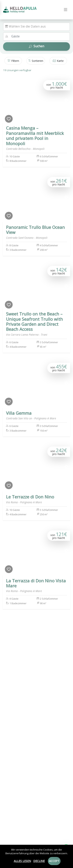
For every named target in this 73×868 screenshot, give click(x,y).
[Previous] (7, 100)
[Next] (66, 100)
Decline (39, 861)
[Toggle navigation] (66, 10)
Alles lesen (22, 861)
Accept (54, 861)
